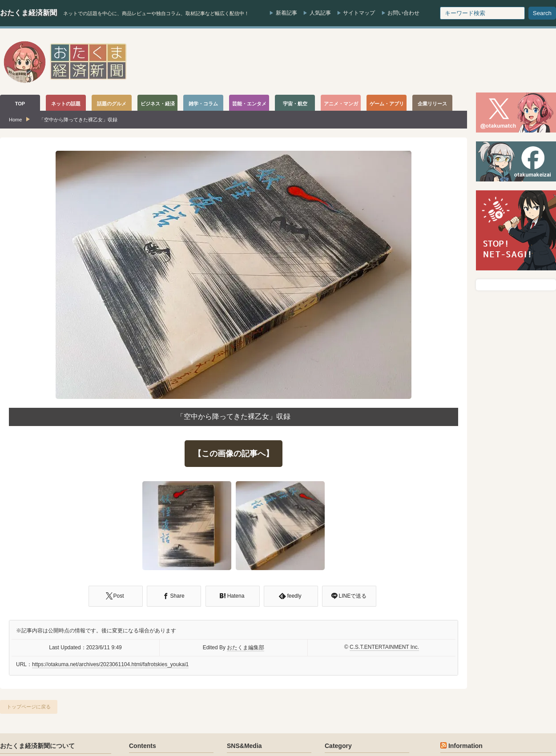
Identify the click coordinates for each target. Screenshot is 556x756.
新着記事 (286, 13)
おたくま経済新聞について (37, 746)
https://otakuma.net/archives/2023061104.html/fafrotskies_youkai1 (110, 664)
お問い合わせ (403, 13)
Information (465, 746)
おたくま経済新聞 (28, 13)
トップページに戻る (29, 707)
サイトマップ (359, 13)
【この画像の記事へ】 (234, 454)
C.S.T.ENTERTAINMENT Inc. (384, 647)
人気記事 (320, 13)
